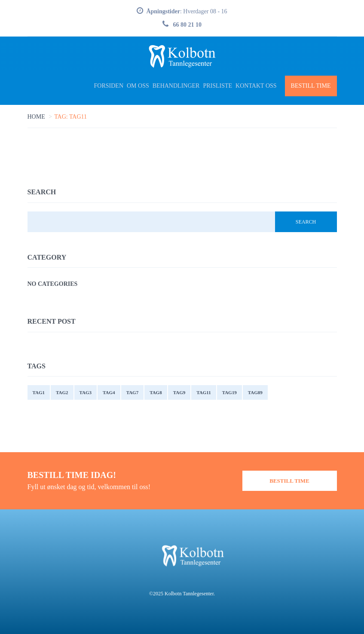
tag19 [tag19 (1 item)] (229, 392)
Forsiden (109, 86)
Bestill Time (311, 86)
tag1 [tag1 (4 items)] (39, 392)
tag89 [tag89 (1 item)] (255, 392)
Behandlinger (176, 86)
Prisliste (217, 86)
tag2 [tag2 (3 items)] (62, 392)
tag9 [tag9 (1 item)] (179, 392)
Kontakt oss (256, 86)
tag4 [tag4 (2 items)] (109, 392)
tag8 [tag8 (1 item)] (156, 392)
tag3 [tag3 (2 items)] (86, 392)
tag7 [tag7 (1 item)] (133, 392)
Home (36, 117)
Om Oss (138, 86)
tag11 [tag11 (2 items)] (203, 392)
